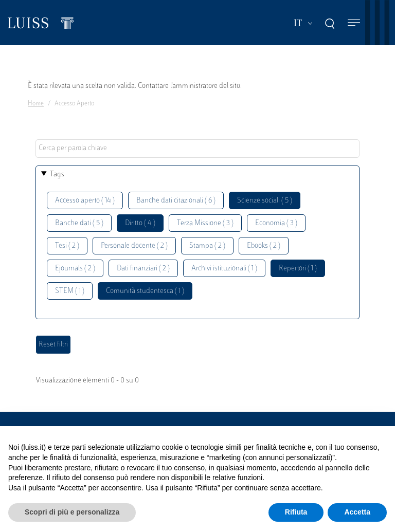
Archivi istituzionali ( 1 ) (224, 269)
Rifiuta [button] (296, 512)
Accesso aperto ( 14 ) (85, 201)
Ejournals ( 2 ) (75, 269)
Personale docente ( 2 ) (134, 246)
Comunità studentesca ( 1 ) (145, 291)
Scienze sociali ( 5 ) (265, 201)
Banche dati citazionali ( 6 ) (176, 201)
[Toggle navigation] (354, 23)
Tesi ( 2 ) (67, 246)
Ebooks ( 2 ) (264, 246)
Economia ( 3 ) (276, 223)
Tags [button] (57, 175)
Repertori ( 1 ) (298, 269)
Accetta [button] (357, 512)
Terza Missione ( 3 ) (205, 223)
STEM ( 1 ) (70, 291)
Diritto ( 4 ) (140, 223)
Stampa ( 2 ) (207, 246)
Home (36, 104)
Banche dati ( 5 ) (79, 223)
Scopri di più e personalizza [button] (72, 512)
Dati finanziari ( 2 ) (143, 269)
